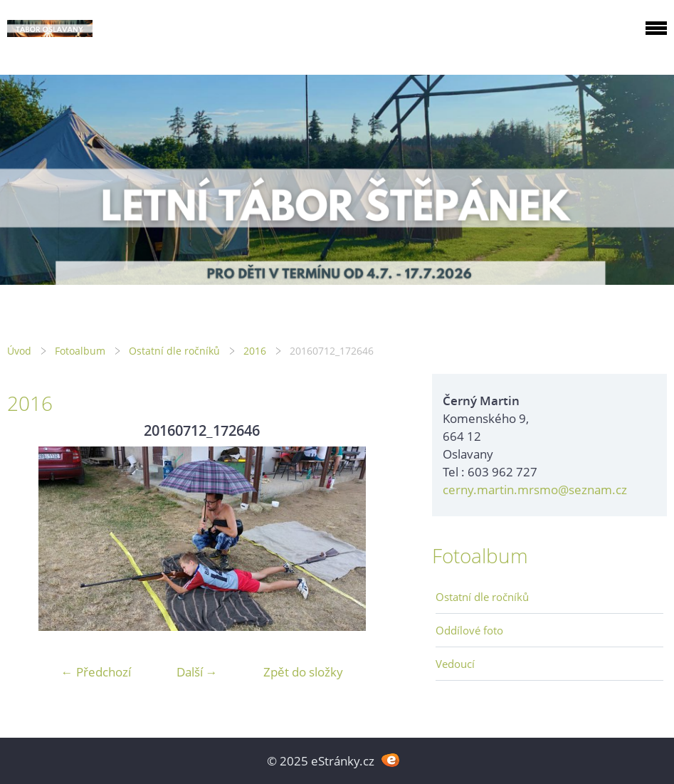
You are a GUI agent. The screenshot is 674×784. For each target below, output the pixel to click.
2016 (255, 351)
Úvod (19, 351)
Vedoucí (455, 664)
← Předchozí (96, 672)
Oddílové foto (469, 630)
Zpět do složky (303, 672)
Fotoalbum (80, 351)
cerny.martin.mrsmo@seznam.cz (535, 490)
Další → (197, 672)
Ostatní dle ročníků (174, 351)
